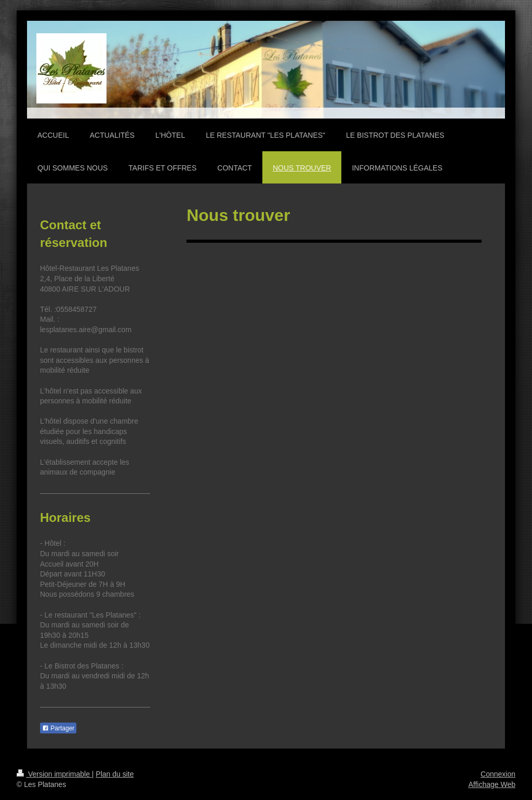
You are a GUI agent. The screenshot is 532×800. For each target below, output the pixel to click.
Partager (58, 728)
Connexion (498, 774)
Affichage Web (492, 784)
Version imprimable (54, 774)
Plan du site (115, 774)
